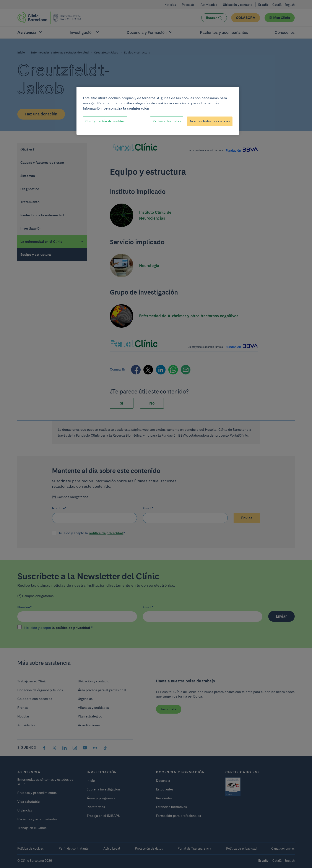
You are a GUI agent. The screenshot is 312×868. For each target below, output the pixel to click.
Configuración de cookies (105, 121)
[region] (158, 111)
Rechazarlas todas (167, 121)
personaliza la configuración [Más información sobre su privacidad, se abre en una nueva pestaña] (126, 108)
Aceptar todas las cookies (210, 121)
